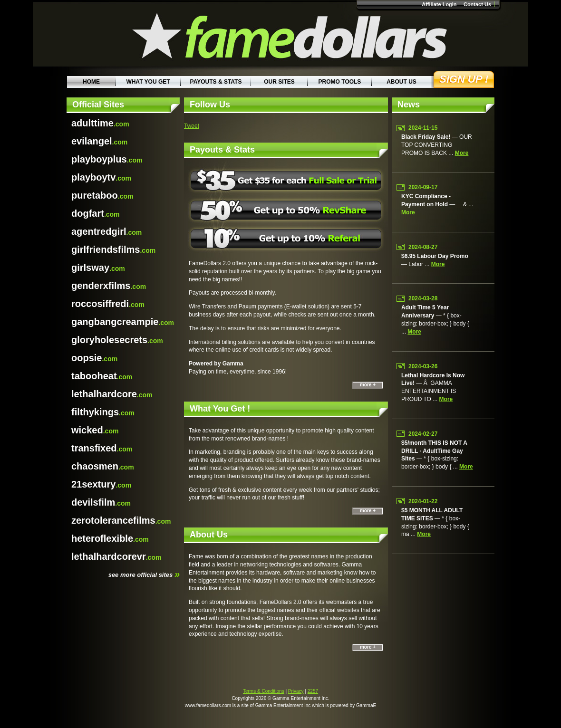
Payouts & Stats (216, 82)
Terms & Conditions (264, 691)
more (462, 153)
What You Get (148, 82)
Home (91, 82)
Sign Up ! (464, 79)
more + (368, 385)
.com (100, 123)
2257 (313, 691)
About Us (401, 82)
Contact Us (477, 4)
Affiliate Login (439, 4)
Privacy (296, 691)
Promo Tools (340, 82)
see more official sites (144, 574)
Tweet (192, 126)
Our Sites (279, 82)
